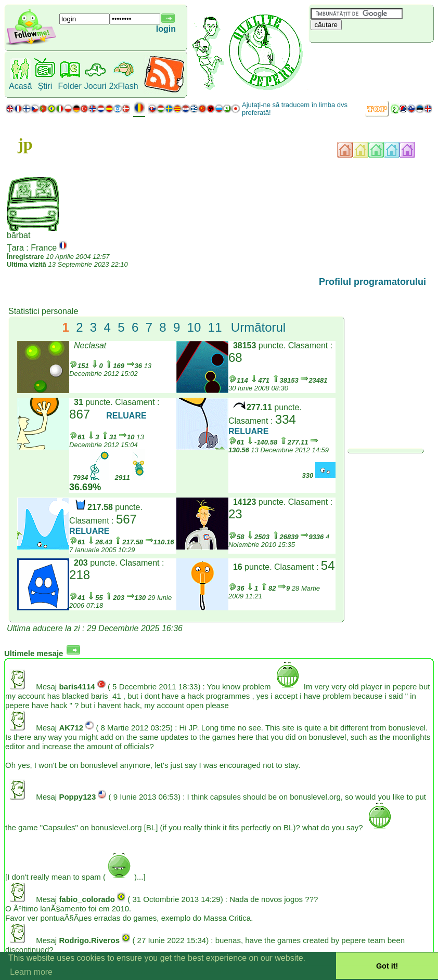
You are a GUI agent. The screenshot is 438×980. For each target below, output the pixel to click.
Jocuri (95, 86)
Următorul (258, 327)
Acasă (20, 86)
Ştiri (45, 86)
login (166, 29)
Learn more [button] (31, 972)
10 (194, 327)
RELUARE (126, 416)
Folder (69, 86)
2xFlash (124, 86)
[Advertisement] (371, 60)
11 (215, 327)
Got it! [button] (387, 966)
